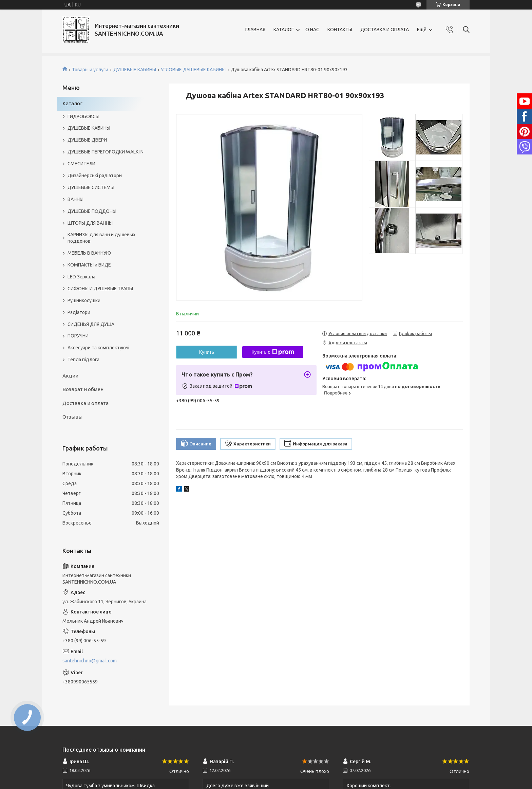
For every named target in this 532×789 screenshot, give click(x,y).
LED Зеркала (81, 277)
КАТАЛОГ (284, 30)
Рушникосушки (84, 300)
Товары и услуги (90, 70)
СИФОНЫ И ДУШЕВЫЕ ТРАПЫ (100, 289)
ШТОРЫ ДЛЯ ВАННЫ (90, 223)
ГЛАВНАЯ (255, 30)
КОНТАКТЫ (340, 30)
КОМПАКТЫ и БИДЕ (89, 265)
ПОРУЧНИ (78, 336)
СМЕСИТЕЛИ (81, 164)
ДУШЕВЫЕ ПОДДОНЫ (92, 211)
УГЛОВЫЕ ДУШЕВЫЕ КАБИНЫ (193, 70)
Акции (70, 376)
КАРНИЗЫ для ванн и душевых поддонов (101, 238)
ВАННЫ (75, 199)
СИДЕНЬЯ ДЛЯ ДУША (91, 324)
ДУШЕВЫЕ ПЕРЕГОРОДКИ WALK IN (106, 152)
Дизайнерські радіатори (95, 176)
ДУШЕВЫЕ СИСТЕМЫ (91, 187)
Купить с (273, 352)
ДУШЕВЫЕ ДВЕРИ (87, 140)
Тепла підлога (83, 360)
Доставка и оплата (85, 403)
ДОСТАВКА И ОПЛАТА (385, 30)
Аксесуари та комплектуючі (98, 348)
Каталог (72, 103)
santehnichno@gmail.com (90, 661)
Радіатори (79, 312)
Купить (207, 352)
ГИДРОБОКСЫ (83, 116)
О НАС (312, 30)
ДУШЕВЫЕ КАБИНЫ (135, 70)
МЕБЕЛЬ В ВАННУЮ (89, 253)
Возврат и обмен (83, 389)
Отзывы (72, 417)
